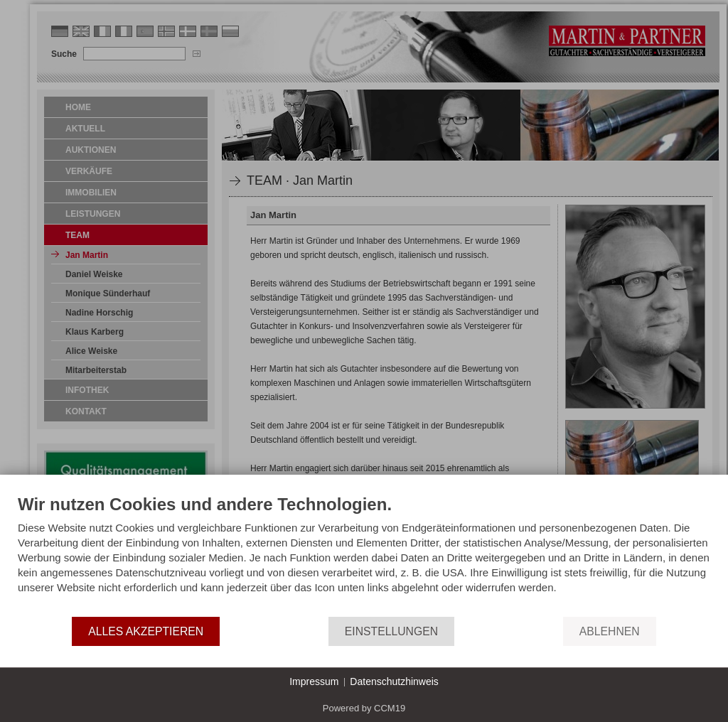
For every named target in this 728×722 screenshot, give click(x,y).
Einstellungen (391, 631)
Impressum (314, 681)
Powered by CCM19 (364, 708)
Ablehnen (610, 631)
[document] (364, 555)
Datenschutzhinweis (394, 681)
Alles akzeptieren (146, 631)
